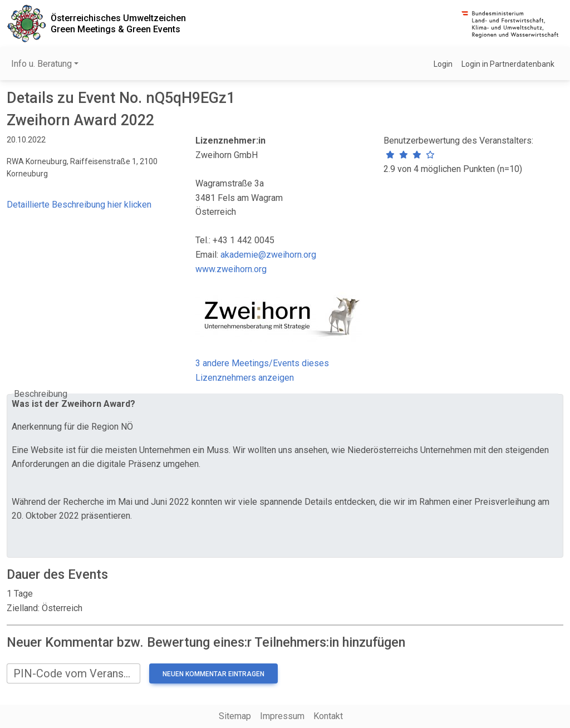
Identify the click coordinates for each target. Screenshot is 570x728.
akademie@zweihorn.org (268, 255)
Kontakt (328, 716)
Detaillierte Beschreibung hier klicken (79, 205)
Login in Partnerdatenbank (508, 64)
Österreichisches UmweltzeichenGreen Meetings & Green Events (118, 23)
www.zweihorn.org (231, 269)
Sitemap (235, 716)
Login (443, 64)
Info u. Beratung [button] (41, 64)
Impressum (282, 716)
